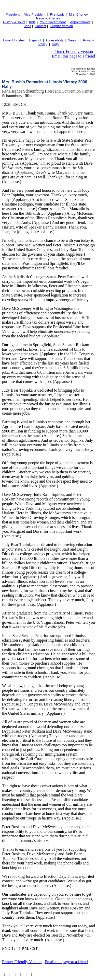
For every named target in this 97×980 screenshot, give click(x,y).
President (13, 14)
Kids (32, 22)
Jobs (28, 26)
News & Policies (48, 18)
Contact (40, 26)
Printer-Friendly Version (73, 52)
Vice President (35, 14)
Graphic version (61, 26)
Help (55, 44)
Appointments (80, 22)
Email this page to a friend (73, 56)
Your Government (53, 22)
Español (35, 40)
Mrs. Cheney (78, 14)
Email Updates (14, 40)
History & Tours (14, 22)
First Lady (57, 14)
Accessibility (55, 40)
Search (73, 40)
